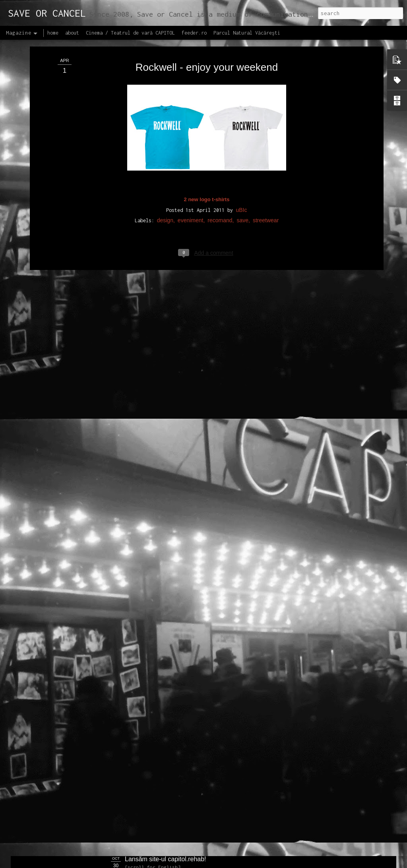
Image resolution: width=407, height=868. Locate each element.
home (53, 33)
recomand (220, 132)
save (242, 132)
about (72, 33)
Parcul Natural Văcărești (247, 33)
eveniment (191, 132)
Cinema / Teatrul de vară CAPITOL (130, 33)
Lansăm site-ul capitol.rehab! (166, 859)
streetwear (266, 132)
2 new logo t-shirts (207, 111)
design (165, 132)
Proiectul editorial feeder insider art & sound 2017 (194, 769)
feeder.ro (194, 33)
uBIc (241, 121)
